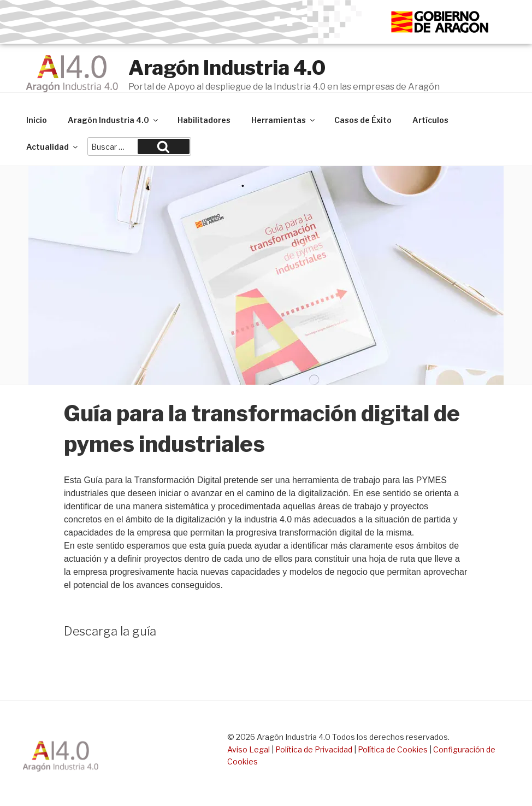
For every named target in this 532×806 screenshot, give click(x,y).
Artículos (430, 120)
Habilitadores (204, 120)
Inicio (37, 120)
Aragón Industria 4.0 (227, 68)
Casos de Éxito (363, 120)
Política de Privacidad (314, 749)
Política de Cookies (393, 749)
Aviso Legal (249, 749)
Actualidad (53, 147)
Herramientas (284, 120)
